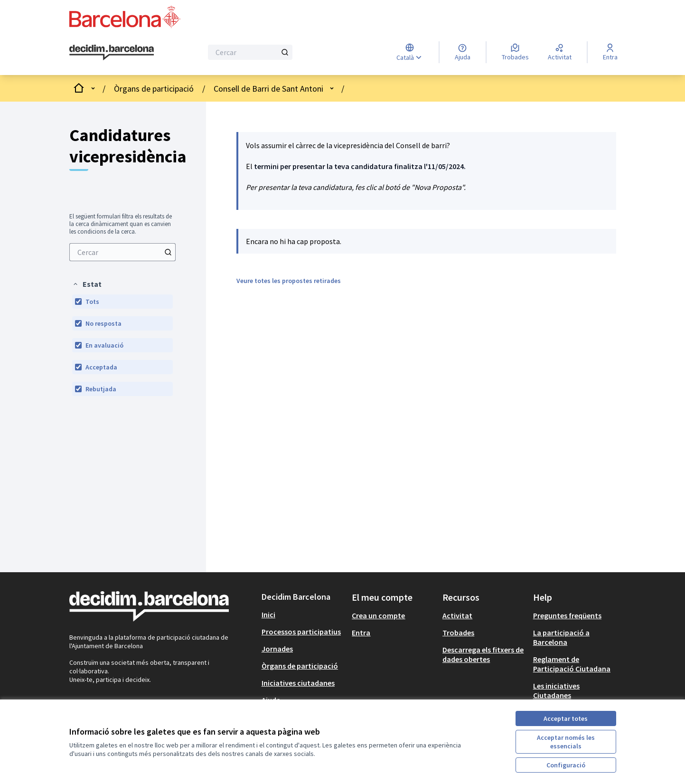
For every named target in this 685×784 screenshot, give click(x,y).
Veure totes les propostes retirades (289, 281)
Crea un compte (378, 615)
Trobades (458, 633)
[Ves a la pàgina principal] (112, 53)
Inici (268, 614)
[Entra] (610, 52)
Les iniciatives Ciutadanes (556, 690)
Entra (361, 633)
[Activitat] (560, 52)
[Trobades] (515, 52)
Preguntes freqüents (567, 615)
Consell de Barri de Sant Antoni (268, 89)
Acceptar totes (566, 718)
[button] (87, 284)
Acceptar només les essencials (566, 742)
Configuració (566, 765)
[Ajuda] (463, 52)
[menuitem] (122, 252)
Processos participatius (301, 632)
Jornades (277, 649)
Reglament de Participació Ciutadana (572, 664)
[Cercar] (250, 52)
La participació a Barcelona (561, 637)
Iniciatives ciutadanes (298, 683)
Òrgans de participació (154, 89)
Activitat (457, 615)
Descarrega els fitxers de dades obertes (483, 654)
